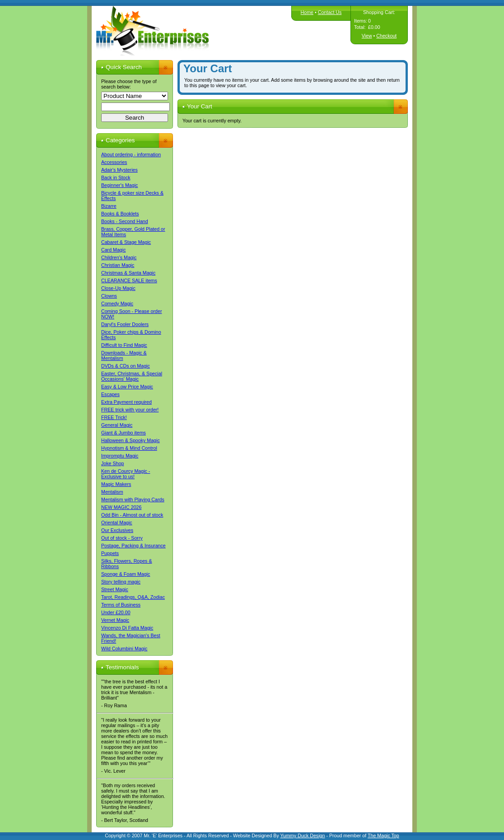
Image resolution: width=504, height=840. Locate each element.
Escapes (110, 394)
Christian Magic (118, 265)
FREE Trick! (114, 417)
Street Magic (115, 589)
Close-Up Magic (118, 288)
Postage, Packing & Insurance (133, 546)
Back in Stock (116, 177)
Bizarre (109, 206)
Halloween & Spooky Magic (131, 440)
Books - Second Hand (125, 221)
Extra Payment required (126, 402)
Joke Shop (112, 463)
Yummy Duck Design (303, 835)
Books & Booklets (120, 214)
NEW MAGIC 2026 (121, 507)
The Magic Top (383, 835)
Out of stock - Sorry (122, 538)
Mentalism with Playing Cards (133, 499)
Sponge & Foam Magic (126, 574)
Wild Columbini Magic (124, 649)
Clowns (109, 296)
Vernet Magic (115, 620)
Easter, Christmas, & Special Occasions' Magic (132, 376)
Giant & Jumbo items (124, 433)
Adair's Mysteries (119, 170)
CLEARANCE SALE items (129, 280)
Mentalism (112, 492)
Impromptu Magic (120, 456)
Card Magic (113, 250)
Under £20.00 (116, 612)
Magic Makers (116, 484)
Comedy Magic (117, 303)
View (367, 36)
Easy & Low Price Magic (127, 387)
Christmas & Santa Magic (128, 273)
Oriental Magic (117, 523)
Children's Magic (119, 257)
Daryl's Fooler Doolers (125, 324)
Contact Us (330, 12)
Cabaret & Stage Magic (126, 242)
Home (307, 12)
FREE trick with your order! (130, 410)
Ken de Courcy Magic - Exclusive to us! (126, 474)
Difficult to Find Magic (124, 345)
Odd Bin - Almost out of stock (132, 515)
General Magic (117, 425)
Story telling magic (121, 582)
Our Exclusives (117, 530)
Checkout (386, 36)
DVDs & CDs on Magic (126, 366)
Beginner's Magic (119, 185)
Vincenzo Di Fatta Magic (127, 628)
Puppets (110, 553)
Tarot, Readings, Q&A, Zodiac (133, 597)
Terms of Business (121, 605)
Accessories (114, 162)
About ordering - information (131, 154)
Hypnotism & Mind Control (129, 448)
